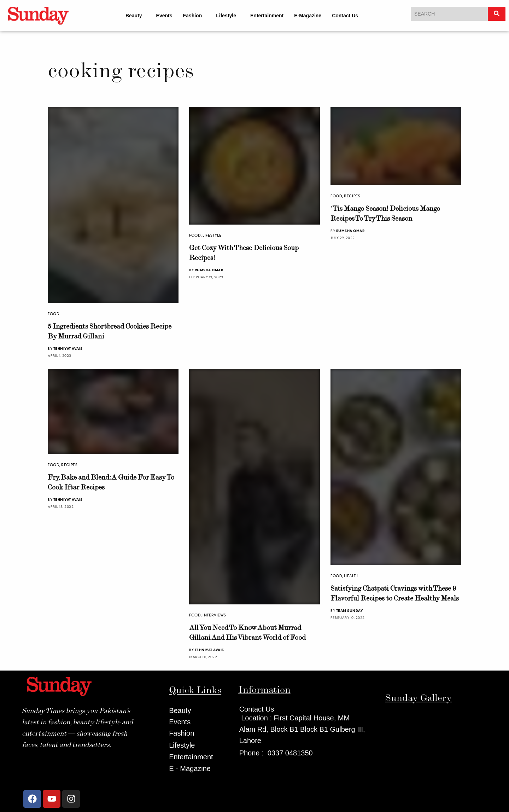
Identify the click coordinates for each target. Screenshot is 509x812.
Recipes (352, 196)
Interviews (214, 615)
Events (164, 16)
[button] (136, 16)
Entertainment (267, 16)
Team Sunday (350, 610)
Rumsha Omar (209, 270)
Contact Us (345, 16)
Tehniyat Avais (68, 348)
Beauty (134, 16)
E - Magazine (190, 768)
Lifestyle (226, 16)
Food (54, 314)
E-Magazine (308, 16)
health (351, 576)
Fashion (193, 16)
